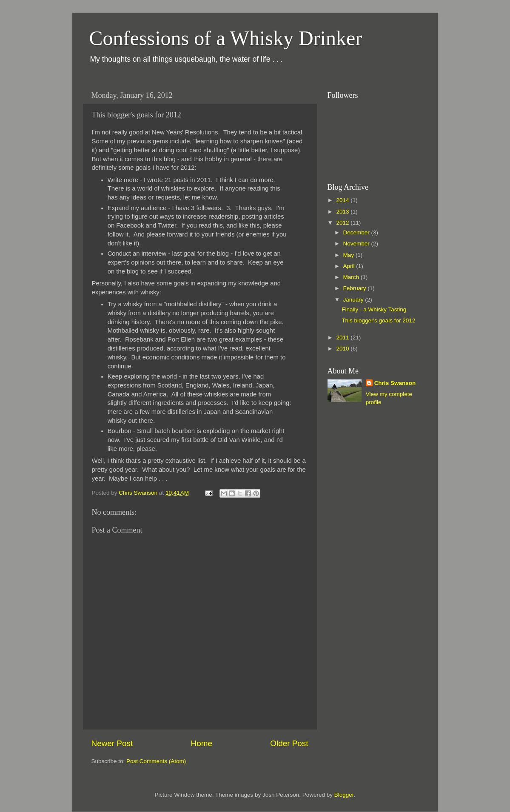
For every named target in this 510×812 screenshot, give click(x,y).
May (349, 255)
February (356, 288)
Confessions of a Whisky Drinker (226, 38)
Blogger (344, 795)
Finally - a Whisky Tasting (374, 309)
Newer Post (112, 743)
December (357, 232)
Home (202, 743)
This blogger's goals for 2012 (378, 321)
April (350, 266)
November (357, 244)
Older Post (289, 743)
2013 (343, 212)
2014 (343, 200)
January (354, 300)
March (352, 277)
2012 (343, 223)
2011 (343, 338)
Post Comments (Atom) (156, 761)
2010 (343, 349)
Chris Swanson (395, 383)
